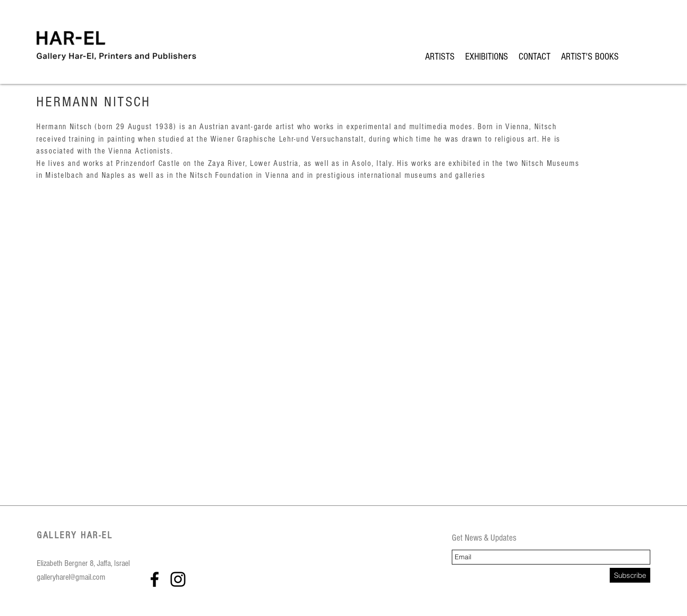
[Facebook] (155, 579)
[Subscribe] (630, 575)
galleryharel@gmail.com (71, 577)
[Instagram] (178, 579)
